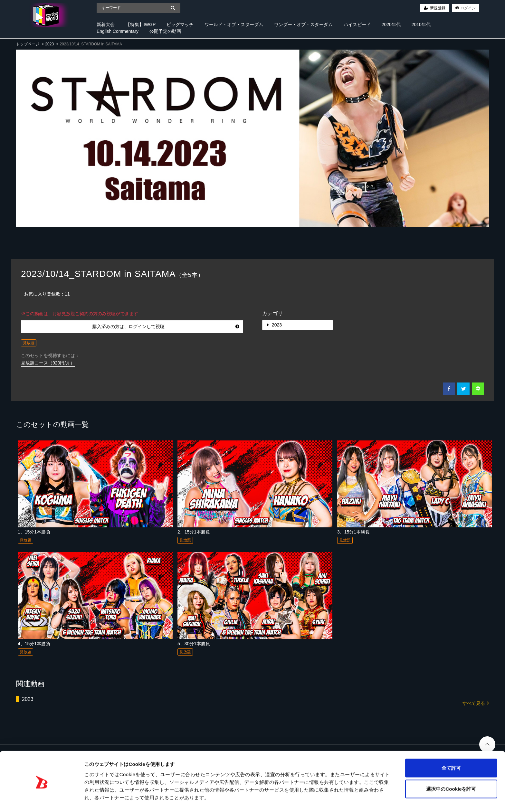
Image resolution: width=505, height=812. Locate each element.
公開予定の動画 (165, 31)
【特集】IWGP (141, 24)
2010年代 (421, 24)
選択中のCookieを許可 (451, 770)
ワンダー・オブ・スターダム (303, 24)
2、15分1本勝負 (194, 532)
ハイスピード (357, 24)
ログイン (468, 8)
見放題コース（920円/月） (48, 363)
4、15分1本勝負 (34, 644)
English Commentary (118, 31)
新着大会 (106, 24)
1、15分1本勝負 (34, 532)
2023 (49, 44)
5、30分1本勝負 (194, 644)
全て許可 (451, 749)
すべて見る (476, 703)
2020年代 (391, 24)
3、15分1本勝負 (353, 532)
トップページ (28, 44)
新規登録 (438, 8)
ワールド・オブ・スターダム (234, 24)
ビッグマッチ (180, 24)
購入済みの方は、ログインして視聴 (166, 326)
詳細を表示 (311, 799)
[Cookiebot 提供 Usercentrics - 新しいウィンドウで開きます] (42, 799)
